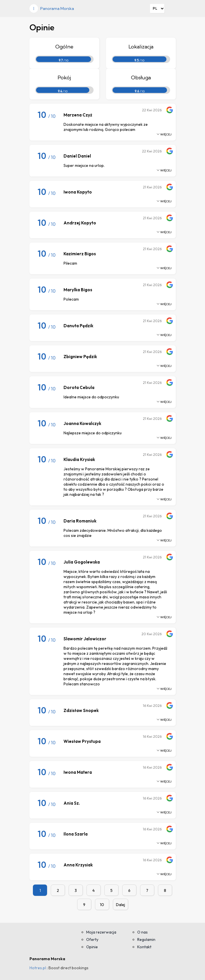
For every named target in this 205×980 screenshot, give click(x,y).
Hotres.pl (38, 968)
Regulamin (146, 939)
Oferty (92, 939)
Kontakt (144, 947)
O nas (142, 932)
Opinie (92, 947)
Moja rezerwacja (101, 932)
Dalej (121, 905)
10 (102, 905)
